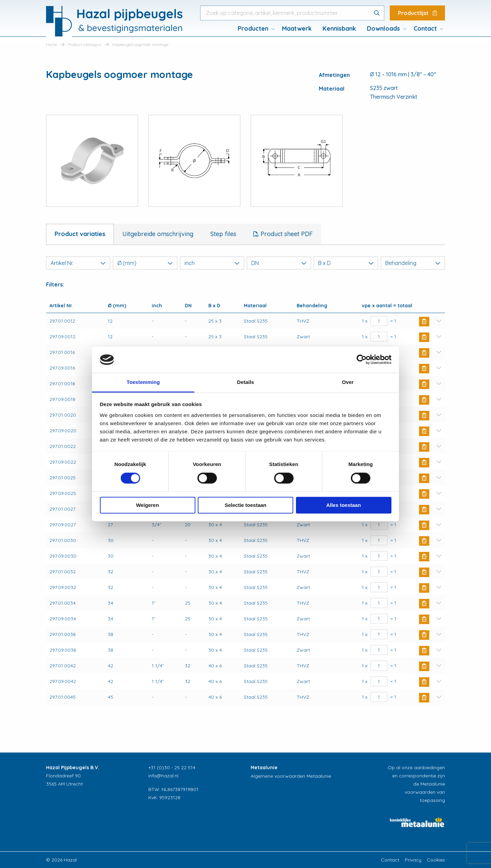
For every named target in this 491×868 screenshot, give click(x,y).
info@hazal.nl (163, 776)
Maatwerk (297, 28)
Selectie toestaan (246, 505)
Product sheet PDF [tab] (286, 234)
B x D (346, 263)
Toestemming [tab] (143, 382)
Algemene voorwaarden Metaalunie (291, 776)
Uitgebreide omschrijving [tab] (158, 234)
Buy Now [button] (424, 322)
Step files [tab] (223, 234)
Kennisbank (339, 28)
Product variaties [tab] (80, 234)
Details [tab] (245, 382)
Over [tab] (348, 382)
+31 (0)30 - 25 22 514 (172, 768)
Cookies (436, 860)
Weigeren (147, 505)
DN (279, 263)
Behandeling (413, 263)
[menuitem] (254, 29)
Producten (253, 28)
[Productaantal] (379, 321)
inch (212, 263)
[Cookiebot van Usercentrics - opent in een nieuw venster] (362, 360)
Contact (425, 28)
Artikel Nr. (78, 263)
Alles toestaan (344, 505)
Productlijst (417, 13)
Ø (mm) (145, 263)
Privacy (413, 860)
